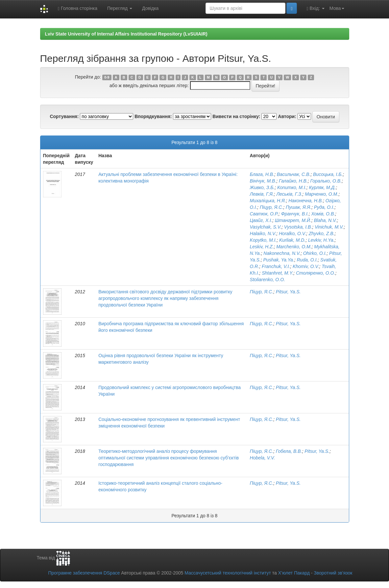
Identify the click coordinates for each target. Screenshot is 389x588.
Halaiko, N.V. (263, 233)
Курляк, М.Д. (322, 187)
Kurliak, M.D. (292, 240)
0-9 (107, 77)
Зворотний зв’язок (333, 573)
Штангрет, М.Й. (293, 220)
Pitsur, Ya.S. (288, 292)
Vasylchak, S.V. (266, 227)
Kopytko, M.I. (263, 240)
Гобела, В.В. (289, 451)
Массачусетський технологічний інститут (228, 573)
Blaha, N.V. (326, 220)
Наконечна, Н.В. (306, 201)
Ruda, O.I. (307, 260)
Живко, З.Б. (262, 187)
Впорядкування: (153, 116)
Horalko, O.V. (292, 233)
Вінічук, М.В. (263, 181)
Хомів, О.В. (323, 214)
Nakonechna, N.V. (282, 253)
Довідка (150, 8)
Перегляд (120, 8)
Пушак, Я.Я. (299, 207)
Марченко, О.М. (322, 194)
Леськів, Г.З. (289, 194)
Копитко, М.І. (292, 187)
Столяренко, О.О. (316, 273)
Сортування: (64, 116)
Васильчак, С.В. (294, 174)
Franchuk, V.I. (276, 266)
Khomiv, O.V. (306, 266)
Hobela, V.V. (263, 458)
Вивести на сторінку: (236, 116)
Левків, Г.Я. (262, 194)
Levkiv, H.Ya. (321, 240)
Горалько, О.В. (326, 181)
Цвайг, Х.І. (261, 220)
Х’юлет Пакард (294, 573)
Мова (337, 8)
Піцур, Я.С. (271, 207)
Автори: (287, 116)
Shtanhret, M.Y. (278, 273)
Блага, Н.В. (262, 174)
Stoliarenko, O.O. (267, 280)
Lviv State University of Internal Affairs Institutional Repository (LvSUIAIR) (126, 34)
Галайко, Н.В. (293, 181)
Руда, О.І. (324, 207)
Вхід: (316, 8)
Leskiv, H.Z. (262, 247)
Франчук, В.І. (295, 214)
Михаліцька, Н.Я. (268, 201)
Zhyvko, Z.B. (322, 233)
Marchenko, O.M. (294, 247)
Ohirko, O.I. (315, 253)
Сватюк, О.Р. (264, 214)
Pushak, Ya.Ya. (279, 260)
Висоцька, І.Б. (328, 174)
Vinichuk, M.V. (329, 227)
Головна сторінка (78, 8)
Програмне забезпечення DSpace (84, 573)
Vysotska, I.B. (298, 227)
